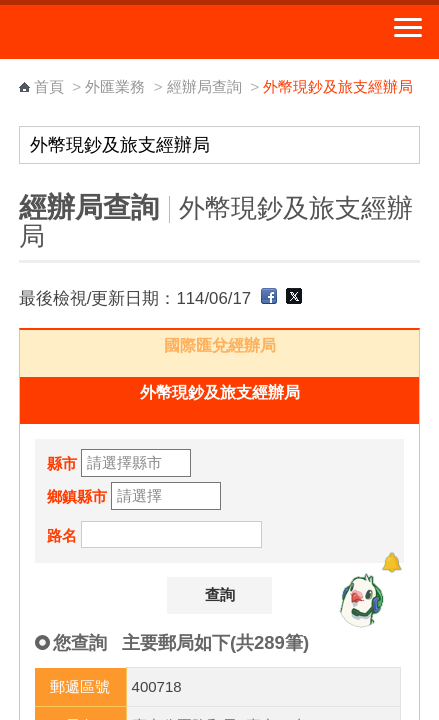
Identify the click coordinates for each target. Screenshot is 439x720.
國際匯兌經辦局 (220, 345)
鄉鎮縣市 (77, 496)
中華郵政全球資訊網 (125, 32)
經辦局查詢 (204, 86)
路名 (62, 535)
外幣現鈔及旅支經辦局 (220, 392)
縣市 (62, 463)
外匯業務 (115, 86)
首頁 (49, 86)
